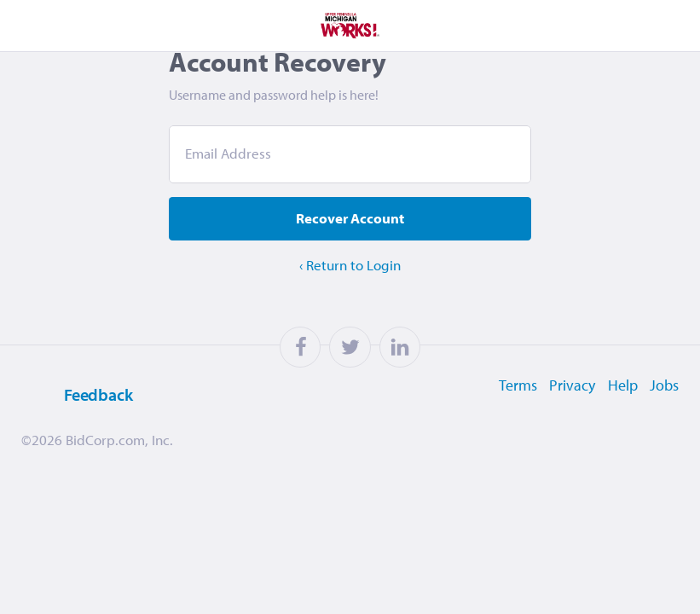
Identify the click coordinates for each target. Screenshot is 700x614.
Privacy (567, 409)
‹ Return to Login (350, 290)
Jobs (665, 409)
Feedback (73, 419)
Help (620, 409)
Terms (509, 409)
